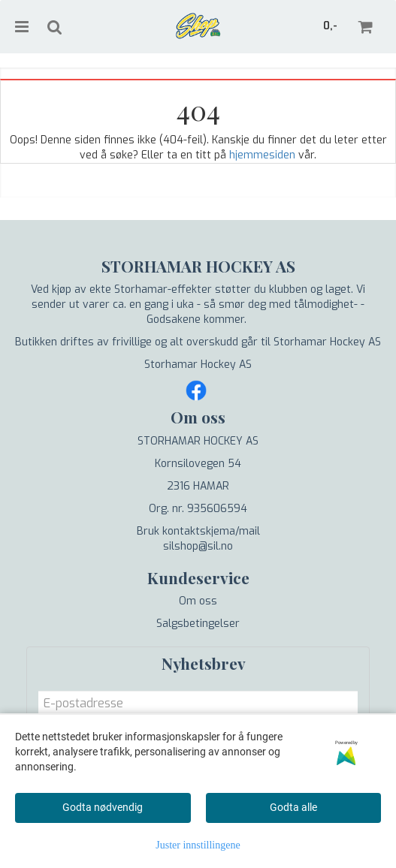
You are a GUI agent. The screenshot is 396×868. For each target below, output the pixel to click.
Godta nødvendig (103, 807)
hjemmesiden (262, 155)
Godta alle (293, 807)
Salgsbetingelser (198, 624)
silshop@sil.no (198, 546)
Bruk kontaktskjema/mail (198, 531)
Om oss (198, 601)
